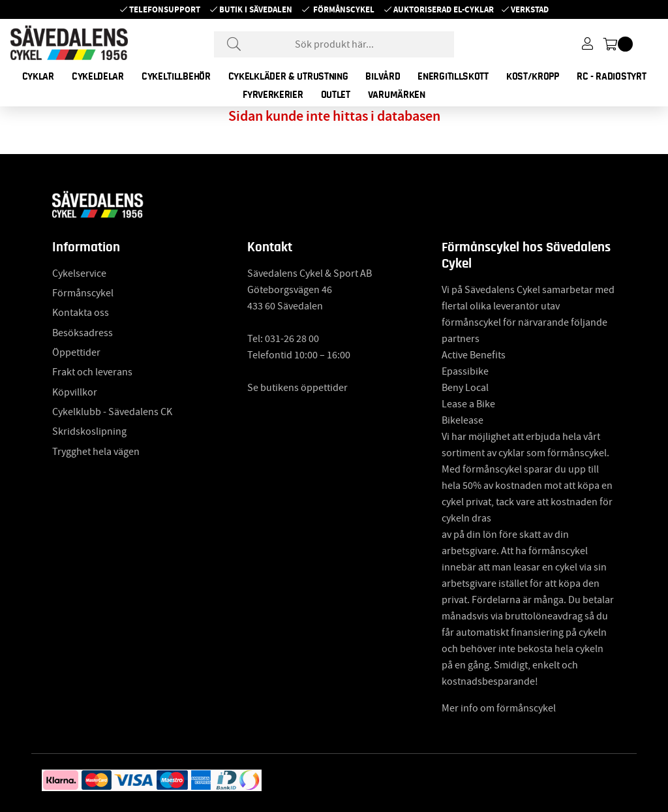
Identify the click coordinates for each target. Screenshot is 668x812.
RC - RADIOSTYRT (612, 76)
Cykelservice (79, 273)
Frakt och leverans (92, 372)
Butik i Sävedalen (256, 9)
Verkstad (530, 9)
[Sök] (334, 44)
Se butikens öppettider (297, 388)
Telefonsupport (165, 9)
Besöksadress (83, 333)
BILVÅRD (383, 76)
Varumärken (397, 95)
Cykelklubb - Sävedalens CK (112, 412)
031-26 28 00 (292, 339)
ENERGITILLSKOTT (453, 76)
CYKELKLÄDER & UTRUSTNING (288, 76)
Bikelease (463, 420)
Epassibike (465, 371)
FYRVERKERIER (273, 95)
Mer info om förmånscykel (499, 708)
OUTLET (336, 95)
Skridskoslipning (89, 431)
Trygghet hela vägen (96, 452)
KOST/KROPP (533, 76)
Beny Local (465, 388)
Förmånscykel (344, 9)
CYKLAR (38, 76)
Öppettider (76, 352)
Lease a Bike (468, 404)
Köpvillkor (75, 392)
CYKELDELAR (98, 76)
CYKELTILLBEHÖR (176, 76)
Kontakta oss (81, 313)
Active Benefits (474, 355)
